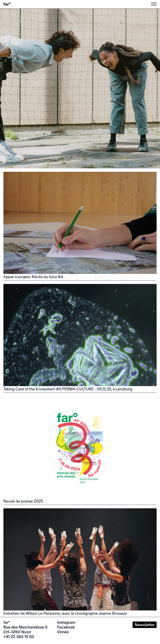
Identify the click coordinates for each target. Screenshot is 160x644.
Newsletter (145, 625)
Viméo (63, 632)
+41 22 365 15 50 (19, 637)
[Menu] (155, 4)
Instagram (66, 622)
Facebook (66, 627)
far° (7, 4)
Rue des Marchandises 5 (25, 627)
